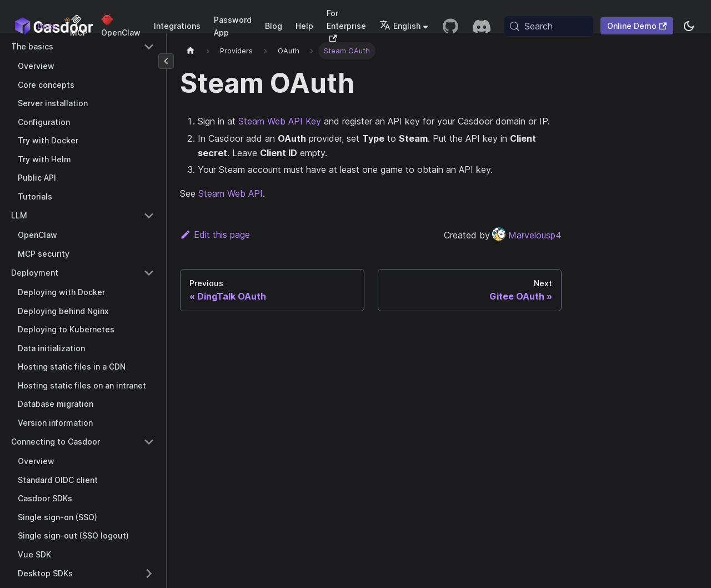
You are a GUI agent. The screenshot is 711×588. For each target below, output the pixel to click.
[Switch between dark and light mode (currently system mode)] (689, 26)
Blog (274, 26)
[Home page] (191, 51)
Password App (233, 26)
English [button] (400, 26)
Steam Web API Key (280, 121)
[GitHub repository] (450, 26)
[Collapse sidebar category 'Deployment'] (149, 273)
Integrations (177, 26)
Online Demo (637, 26)
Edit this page (215, 235)
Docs (47, 26)
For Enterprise (346, 25)
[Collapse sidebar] (166, 61)
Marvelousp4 (527, 235)
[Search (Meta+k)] (549, 26)
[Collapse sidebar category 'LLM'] (149, 216)
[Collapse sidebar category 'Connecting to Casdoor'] (149, 442)
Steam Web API (231, 193)
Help (304, 26)
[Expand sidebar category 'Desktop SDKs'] (149, 574)
